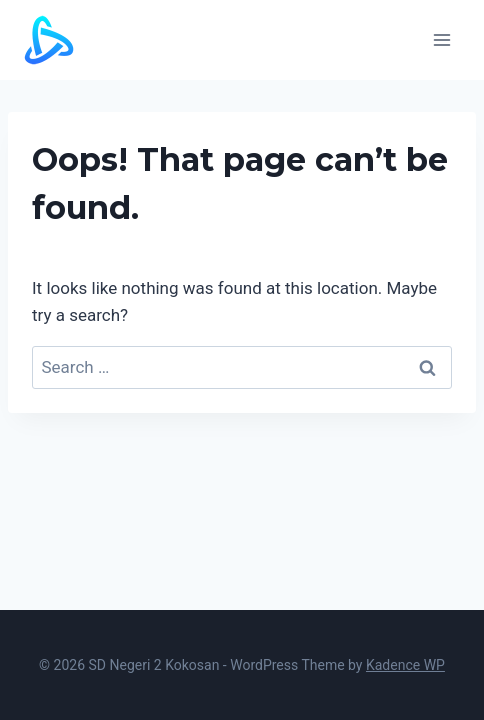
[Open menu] (441, 39)
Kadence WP (405, 665)
